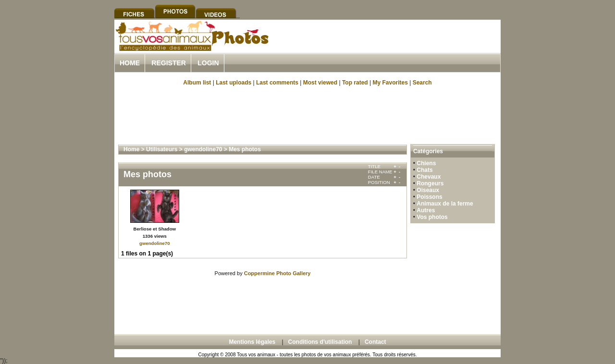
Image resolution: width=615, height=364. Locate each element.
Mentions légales (252, 342)
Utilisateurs (162, 149)
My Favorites (390, 83)
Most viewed (320, 83)
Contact (375, 342)
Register (169, 63)
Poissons (429, 197)
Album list (197, 83)
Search (422, 83)
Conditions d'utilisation (320, 342)
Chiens (426, 163)
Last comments (277, 83)
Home (130, 63)
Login (208, 63)
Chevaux (429, 177)
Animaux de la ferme (445, 204)
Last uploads (234, 83)
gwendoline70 (203, 149)
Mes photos (245, 149)
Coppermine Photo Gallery (277, 273)
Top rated (355, 83)
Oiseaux (428, 190)
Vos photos (432, 217)
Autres (426, 210)
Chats (424, 170)
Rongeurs (430, 183)
